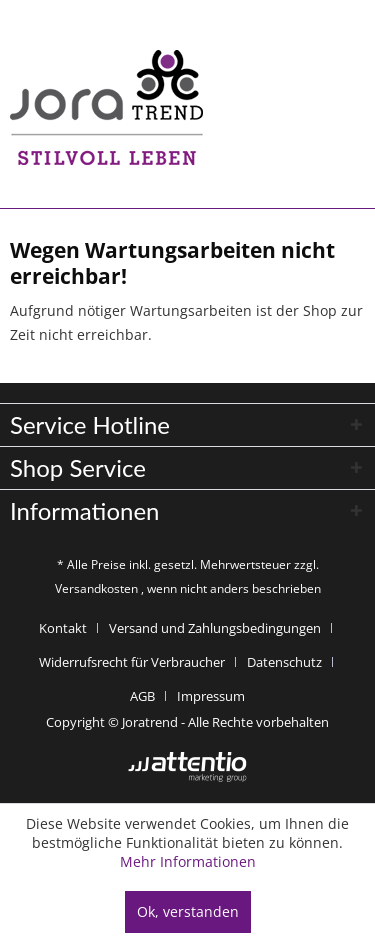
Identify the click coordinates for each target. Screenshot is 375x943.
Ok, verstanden (188, 911)
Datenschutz (284, 662)
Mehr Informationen (188, 861)
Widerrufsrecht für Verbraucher (132, 662)
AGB (142, 696)
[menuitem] (70, 628)
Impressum (211, 696)
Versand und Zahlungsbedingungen (215, 628)
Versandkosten (96, 588)
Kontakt (63, 628)
